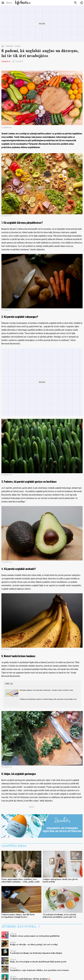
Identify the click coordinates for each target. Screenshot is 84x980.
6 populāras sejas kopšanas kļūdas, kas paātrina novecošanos (40, 970)
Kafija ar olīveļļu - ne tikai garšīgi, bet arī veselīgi (34, 945)
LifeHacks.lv (6, 61)
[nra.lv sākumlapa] (9, 3)
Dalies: (32, 807)
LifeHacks (9, 46)
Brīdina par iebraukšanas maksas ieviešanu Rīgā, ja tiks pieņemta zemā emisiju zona (48, 699)
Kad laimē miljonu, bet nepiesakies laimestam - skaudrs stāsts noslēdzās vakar (46, 690)
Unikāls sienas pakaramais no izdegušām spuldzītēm (35, 936)
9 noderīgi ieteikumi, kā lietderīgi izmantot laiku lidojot (36, 953)
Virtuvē (18, 46)
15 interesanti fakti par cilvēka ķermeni (29, 979)
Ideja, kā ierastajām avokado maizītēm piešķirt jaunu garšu (38, 962)
